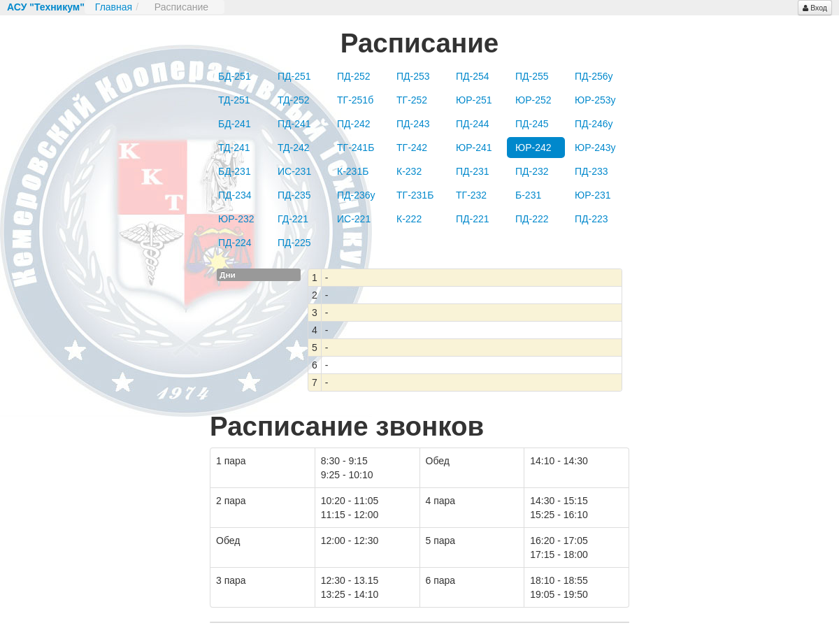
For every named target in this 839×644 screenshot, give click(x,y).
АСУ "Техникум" (46, 7)
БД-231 (235, 171)
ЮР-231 (593, 195)
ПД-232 (532, 171)
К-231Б (353, 171)
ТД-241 (234, 148)
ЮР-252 (533, 100)
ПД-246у (594, 124)
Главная (114, 7)
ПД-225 (294, 243)
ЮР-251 (474, 100)
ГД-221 (293, 219)
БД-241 (235, 124)
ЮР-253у (595, 100)
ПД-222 (532, 219)
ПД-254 (473, 76)
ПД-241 (294, 124)
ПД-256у (594, 76)
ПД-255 (532, 76)
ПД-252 (354, 76)
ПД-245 (532, 124)
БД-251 (235, 76)
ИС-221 (354, 219)
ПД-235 (294, 195)
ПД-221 (473, 219)
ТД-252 (294, 100)
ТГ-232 (471, 195)
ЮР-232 (236, 219)
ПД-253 (413, 76)
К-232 (409, 171)
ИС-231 (294, 171)
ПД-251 (294, 76)
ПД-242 (354, 124)
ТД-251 (234, 100)
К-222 (409, 219)
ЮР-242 (533, 148)
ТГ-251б (355, 100)
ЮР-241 (474, 148)
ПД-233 (591, 171)
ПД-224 (235, 243)
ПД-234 (235, 195)
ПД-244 (473, 124)
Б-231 (528, 195)
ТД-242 (294, 148)
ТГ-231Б (415, 195)
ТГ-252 (412, 100)
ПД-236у (356, 195)
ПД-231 (473, 171)
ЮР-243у (595, 148)
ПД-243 (413, 124)
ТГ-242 (412, 148)
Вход (815, 8)
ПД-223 (591, 219)
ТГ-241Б (356, 148)
